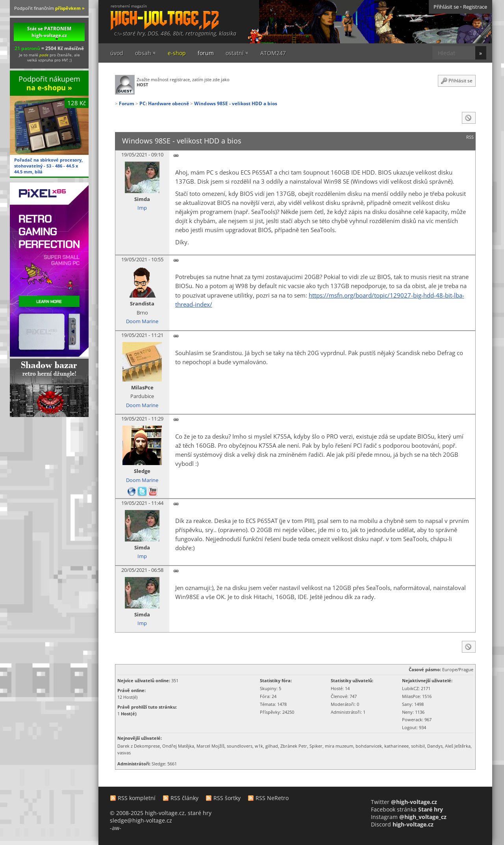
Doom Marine (142, 321)
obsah (143, 53)
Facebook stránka (407, 809)
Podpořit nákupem (49, 83)
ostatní (235, 53)
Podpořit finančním (49, 8)
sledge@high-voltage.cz (141, 820)
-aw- (116, 828)
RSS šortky (227, 798)
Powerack (412, 719)
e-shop (177, 53)
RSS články (184, 798)
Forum (127, 103)
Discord (402, 824)
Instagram (409, 817)
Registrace (475, 7)
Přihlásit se (446, 7)
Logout (409, 727)
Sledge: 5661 (164, 764)
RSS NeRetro (272, 798)
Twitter (404, 802)
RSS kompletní (137, 798)
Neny (407, 712)
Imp (142, 208)
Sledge (142, 471)
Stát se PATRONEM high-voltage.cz (49, 32)
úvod (117, 53)
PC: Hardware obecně (164, 103)
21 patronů (27, 48)
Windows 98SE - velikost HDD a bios (236, 103)
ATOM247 (273, 53)
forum (206, 53)
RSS (470, 137)
